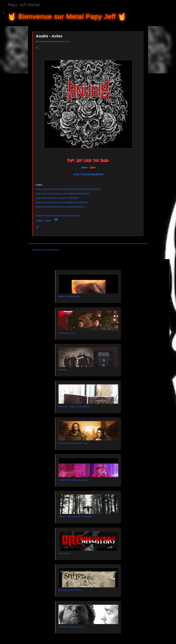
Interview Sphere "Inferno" (70, 590)
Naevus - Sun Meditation (69, 296)
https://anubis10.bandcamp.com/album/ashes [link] (60, 207)
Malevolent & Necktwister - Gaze (73, 443)
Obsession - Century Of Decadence (74, 407)
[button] (37, 48)
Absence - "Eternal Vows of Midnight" (75, 517)
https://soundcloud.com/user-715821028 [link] (57, 198)
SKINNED (62, 370)
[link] (84, 168)
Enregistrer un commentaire (46, 250)
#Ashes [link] (49, 216)
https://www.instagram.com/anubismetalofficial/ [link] (63, 194)
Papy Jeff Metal (24, 5)
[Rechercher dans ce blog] (159, 13)
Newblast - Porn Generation (71, 627)
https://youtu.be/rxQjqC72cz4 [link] (88, 175)
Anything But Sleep (67, 333)
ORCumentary (65, 553)
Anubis (40, 221)
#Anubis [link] (40, 216)
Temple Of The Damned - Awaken (73, 480)
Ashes (48, 221)
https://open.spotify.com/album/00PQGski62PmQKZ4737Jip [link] (68, 189)
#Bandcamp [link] (73, 216)
